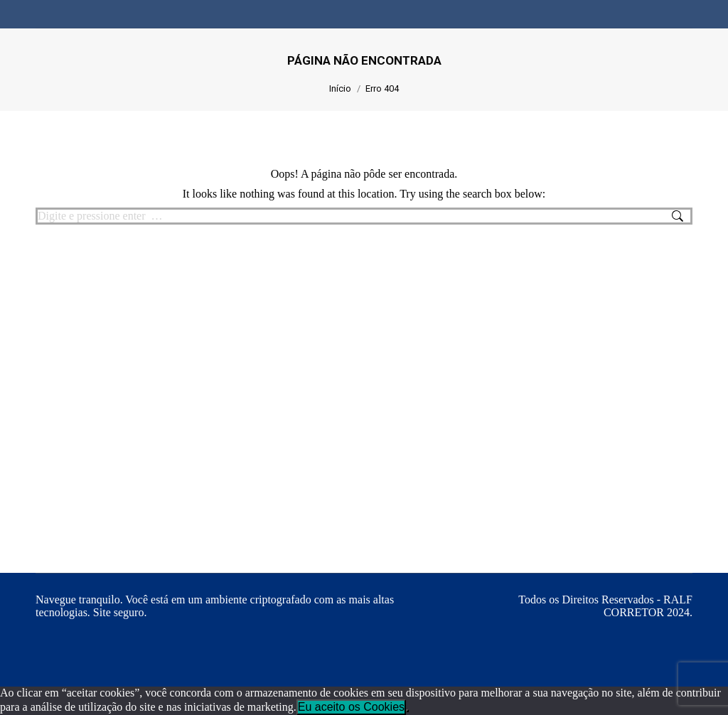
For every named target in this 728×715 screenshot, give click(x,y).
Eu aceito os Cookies (351, 707)
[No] (407, 711)
